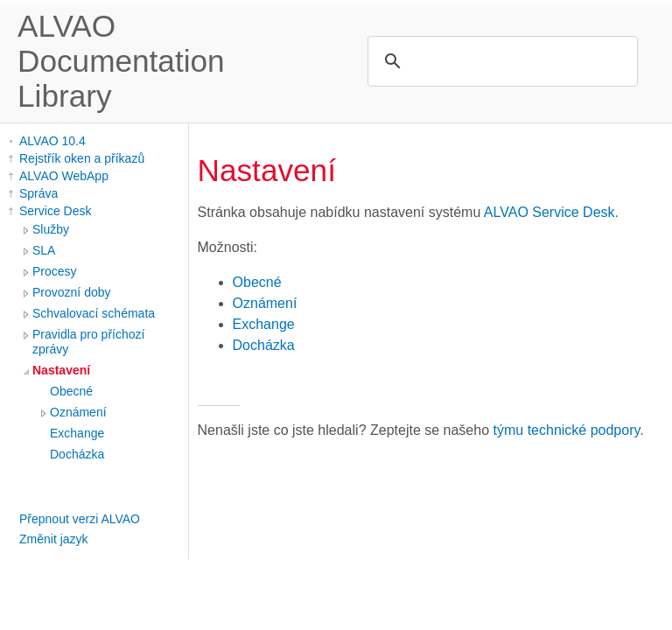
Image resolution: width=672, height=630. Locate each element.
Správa (38, 193)
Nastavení (61, 370)
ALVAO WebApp (64, 176)
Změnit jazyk (54, 539)
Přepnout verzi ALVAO (80, 519)
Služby (51, 229)
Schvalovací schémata (94, 313)
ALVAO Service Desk (549, 212)
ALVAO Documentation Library (121, 61)
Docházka (77, 454)
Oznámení (78, 412)
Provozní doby (72, 292)
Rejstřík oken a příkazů (82, 158)
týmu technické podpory (567, 430)
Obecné (71, 391)
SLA (44, 250)
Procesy (55, 271)
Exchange (77, 433)
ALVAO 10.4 (52, 141)
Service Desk (55, 211)
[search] (500, 61)
